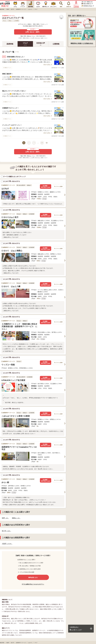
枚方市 (6, 531)
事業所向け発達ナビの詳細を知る (82, 43)
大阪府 (7, 544)
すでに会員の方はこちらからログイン (33, 584)
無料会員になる (33, 577)
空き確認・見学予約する (46, 186)
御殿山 (16, 518)
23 (42, 143)
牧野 (5, 518)
